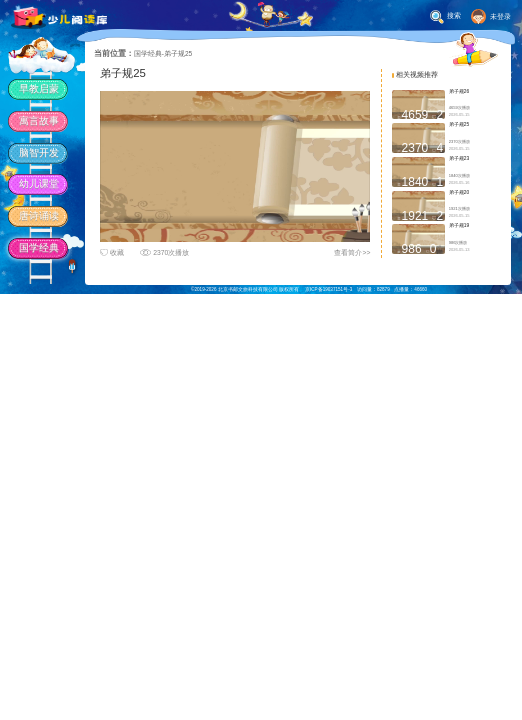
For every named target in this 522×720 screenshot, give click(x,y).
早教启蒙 (39, 88)
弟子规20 (459, 192)
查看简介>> (352, 252)
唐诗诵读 (39, 215)
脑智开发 (39, 152)
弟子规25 (459, 124)
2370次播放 (164, 252)
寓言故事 (39, 120)
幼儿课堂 (39, 183)
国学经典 (39, 247)
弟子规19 (459, 225)
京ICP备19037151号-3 (328, 289)
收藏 (112, 252)
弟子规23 (459, 158)
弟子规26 (459, 91)
